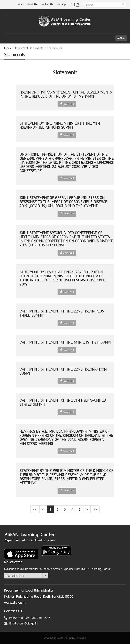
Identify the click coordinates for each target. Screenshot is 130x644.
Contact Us (47, 4)
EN (77, 4)
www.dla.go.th (15, 603)
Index (8, 48)
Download (67, 104)
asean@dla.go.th (27, 624)
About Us (32, 4)
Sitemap (61, 4)
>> (95, 509)
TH (71, 4)
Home (20, 4)
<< (35, 509)
